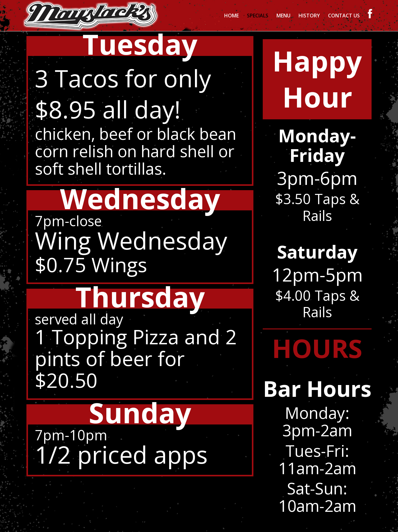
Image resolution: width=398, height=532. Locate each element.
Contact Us (344, 16)
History (309, 16)
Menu (283, 16)
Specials (258, 16)
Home (231, 16)
